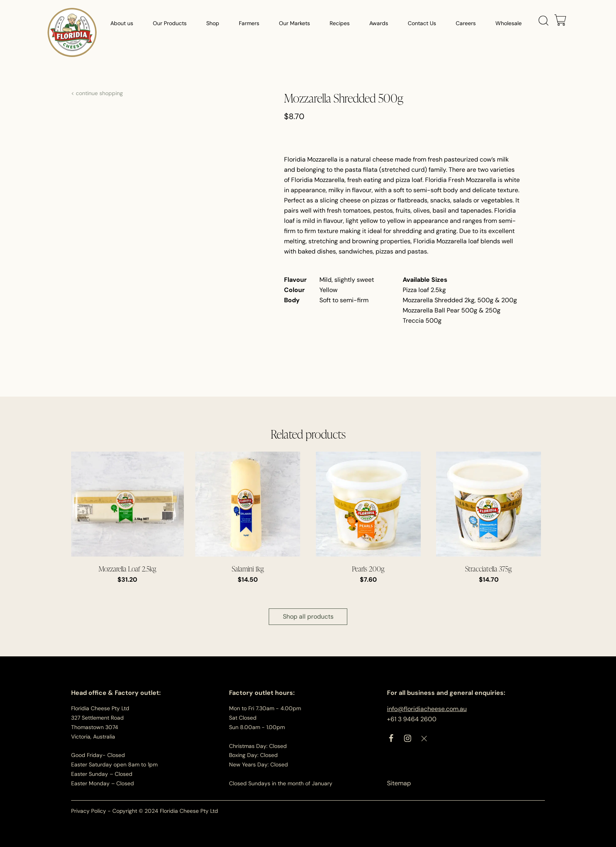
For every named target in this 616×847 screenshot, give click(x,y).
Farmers (249, 23)
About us (122, 23)
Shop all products (308, 616)
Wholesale (509, 23)
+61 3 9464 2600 (412, 719)
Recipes (340, 23)
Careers (466, 23)
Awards (379, 23)
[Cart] (560, 21)
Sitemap (399, 783)
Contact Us (422, 23)
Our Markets (294, 23)
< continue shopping (97, 93)
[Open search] (544, 21)
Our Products (170, 23)
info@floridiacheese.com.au (427, 709)
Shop (213, 23)
